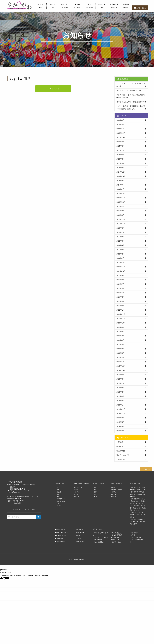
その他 (59, 506)
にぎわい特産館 (61, 536)
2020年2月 (120, 357)
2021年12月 (121, 263)
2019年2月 (120, 401)
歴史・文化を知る (62, 533)
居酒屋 (59, 492)
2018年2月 (120, 431)
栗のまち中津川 (61, 529)
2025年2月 (120, 168)
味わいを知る (80, 533)
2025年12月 (121, 133)
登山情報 (120, 446)
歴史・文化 (79, 487)
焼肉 (58, 490)
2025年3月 (120, 163)
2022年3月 (120, 250)
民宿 (95, 494)
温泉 (95, 487)
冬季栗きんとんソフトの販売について (131, 102)
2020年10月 (121, 323)
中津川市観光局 (136, 537)
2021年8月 (120, 280)
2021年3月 (120, 301)
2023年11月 (121, 198)
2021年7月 (120, 284)
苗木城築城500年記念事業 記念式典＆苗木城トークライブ (138, 494)
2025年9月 (120, 142)
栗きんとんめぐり (123, 455)
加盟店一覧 (114, 6)
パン (114, 487)
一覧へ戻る (54, 89)
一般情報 (120, 442)
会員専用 (126, 6)
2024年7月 (120, 185)
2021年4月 (120, 297)
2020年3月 (120, 353)
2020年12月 (121, 314)
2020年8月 (120, 332)
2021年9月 (120, 275)
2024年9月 (120, 181)
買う (89, 6)
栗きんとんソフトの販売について (129, 91)
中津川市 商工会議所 (101, 537)
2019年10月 (121, 370)
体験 (77, 490)
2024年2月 (120, 189)
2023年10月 (121, 202)
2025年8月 (120, 146)
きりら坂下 (116, 537)
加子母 (133, 535)
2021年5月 (120, 293)
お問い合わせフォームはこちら (24, 509)
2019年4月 (120, 392)
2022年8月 (120, 228)
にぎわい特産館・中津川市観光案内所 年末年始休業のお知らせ (131, 108)
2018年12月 (121, 409)
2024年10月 (121, 176)
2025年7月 (120, 150)
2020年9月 (120, 327)
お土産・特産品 (117, 490)
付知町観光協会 (117, 535)
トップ (40, 6)
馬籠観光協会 (98, 540)
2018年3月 (120, 426)
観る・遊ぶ (65, 6)
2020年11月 (121, 319)
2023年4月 (120, 211)
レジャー (78, 492)
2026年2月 (120, 124)
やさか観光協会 (99, 542)
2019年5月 (120, 388)
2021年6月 (120, 288)
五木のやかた (116, 542)
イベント (102, 6)
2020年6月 (120, 340)
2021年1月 (120, 310)
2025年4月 (120, 159)
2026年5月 (120, 120)
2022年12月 (121, 219)
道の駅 (114, 494)
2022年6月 (120, 237)
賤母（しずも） (117, 540)
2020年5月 (120, 344)
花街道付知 (134, 533)
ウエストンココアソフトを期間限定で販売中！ (131, 85)
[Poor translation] (6, 579)
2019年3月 (120, 396)
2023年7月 (120, 206)
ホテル (96, 490)
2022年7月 (120, 232)
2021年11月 (121, 267)
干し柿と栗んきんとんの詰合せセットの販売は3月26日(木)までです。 (138, 501)
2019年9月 (120, 375)
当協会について (81, 536)
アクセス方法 (61, 542)
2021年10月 (121, 271)
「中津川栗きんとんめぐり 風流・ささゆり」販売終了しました (138, 508)
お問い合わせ (141, 8)
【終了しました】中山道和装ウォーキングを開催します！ (138, 515)
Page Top (147, 469)
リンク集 (79, 539)
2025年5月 (120, 155)
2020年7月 (120, 336)
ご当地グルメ (61, 499)
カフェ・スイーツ (62, 501)
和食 (58, 494)
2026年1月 (120, 129)
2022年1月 (120, 258)
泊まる (77, 6)
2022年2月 (120, 254)
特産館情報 (121, 451)
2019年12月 (121, 366)
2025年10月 (121, 137)
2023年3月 (120, 215)
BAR (58, 487)
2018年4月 (120, 422)
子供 (77, 494)
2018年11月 (121, 413)
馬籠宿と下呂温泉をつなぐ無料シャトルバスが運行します (138, 522)
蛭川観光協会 (116, 533)
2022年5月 (120, 241)
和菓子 (114, 492)
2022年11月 (121, 224)
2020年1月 (120, 362)
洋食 (58, 497)
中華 (58, 503)
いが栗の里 (121, 459)
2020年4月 (120, 349)
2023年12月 (121, 194)
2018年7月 (120, 418)
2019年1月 (120, 405)
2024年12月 (121, 172)
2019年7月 (120, 383)
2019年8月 (120, 379)
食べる (53, 6)
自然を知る (79, 529)
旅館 (95, 492)
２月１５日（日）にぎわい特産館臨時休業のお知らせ (131, 96)
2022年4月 (120, 245)
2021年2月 (120, 306)
